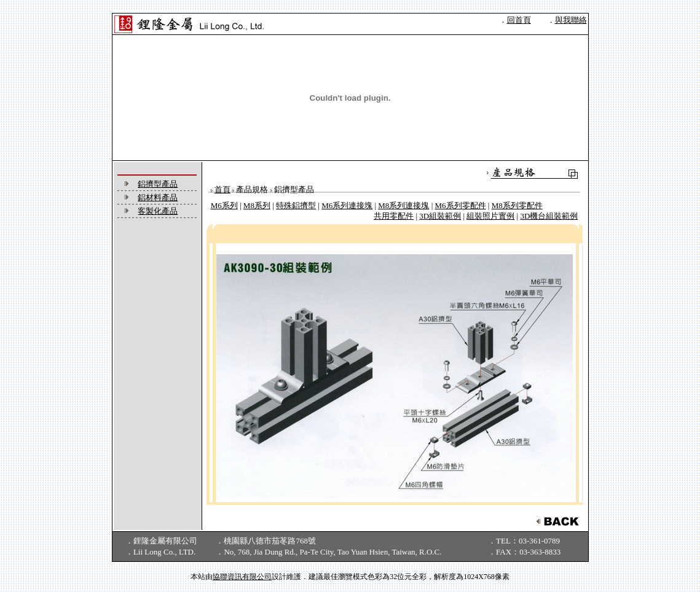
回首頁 (519, 20)
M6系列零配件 (460, 205)
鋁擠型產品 (158, 184)
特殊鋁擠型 (296, 205)
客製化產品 (158, 211)
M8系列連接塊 (403, 205)
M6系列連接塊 (347, 205)
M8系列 (257, 205)
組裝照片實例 (490, 216)
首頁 (222, 189)
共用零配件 (394, 216)
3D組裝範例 (440, 216)
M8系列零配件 (517, 205)
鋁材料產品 (158, 197)
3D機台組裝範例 (549, 216)
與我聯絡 (571, 20)
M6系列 (224, 205)
